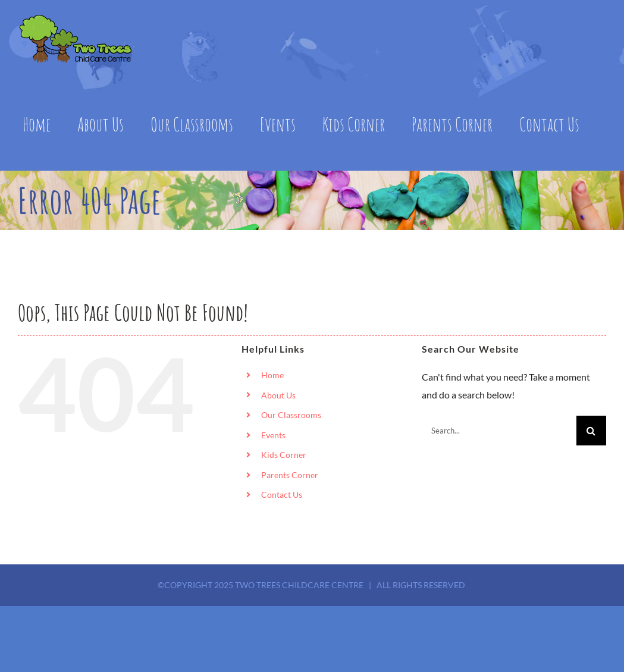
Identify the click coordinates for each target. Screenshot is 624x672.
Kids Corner (284, 455)
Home (272, 375)
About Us (278, 395)
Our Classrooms (291, 415)
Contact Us (282, 494)
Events (273, 435)
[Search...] (499, 431)
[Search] (591, 431)
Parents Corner (290, 475)
